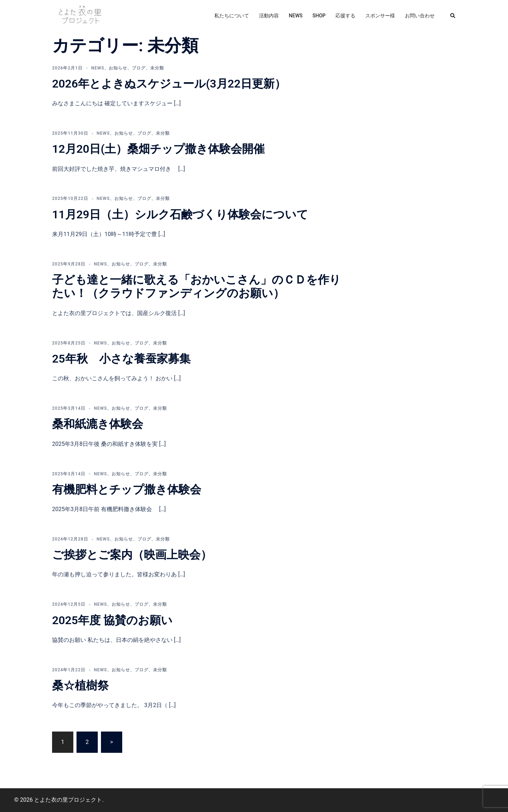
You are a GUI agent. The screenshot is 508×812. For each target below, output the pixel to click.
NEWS (296, 16)
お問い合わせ (420, 16)
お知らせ (118, 68)
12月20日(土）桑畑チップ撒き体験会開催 (158, 149)
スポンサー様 (380, 16)
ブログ (139, 68)
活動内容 (269, 16)
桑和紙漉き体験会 (98, 424)
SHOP (319, 16)
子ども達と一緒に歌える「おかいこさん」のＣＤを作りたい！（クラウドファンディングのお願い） (196, 286)
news (98, 68)
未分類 (157, 68)
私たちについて (232, 16)
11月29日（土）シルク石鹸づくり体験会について (180, 214)
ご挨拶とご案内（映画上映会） (132, 555)
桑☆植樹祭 (80, 685)
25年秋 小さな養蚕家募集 (121, 359)
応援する (345, 16)
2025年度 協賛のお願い (112, 620)
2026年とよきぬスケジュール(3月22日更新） (169, 84)
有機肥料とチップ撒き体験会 (127, 489)
